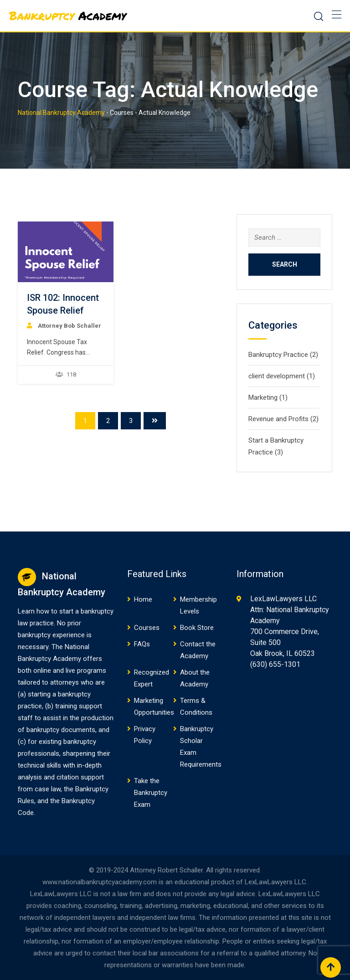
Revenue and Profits (278, 419)
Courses (147, 628)
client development (277, 376)
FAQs (142, 644)
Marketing (263, 397)
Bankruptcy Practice (278, 355)
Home (143, 599)
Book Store (197, 628)
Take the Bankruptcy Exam (151, 793)
